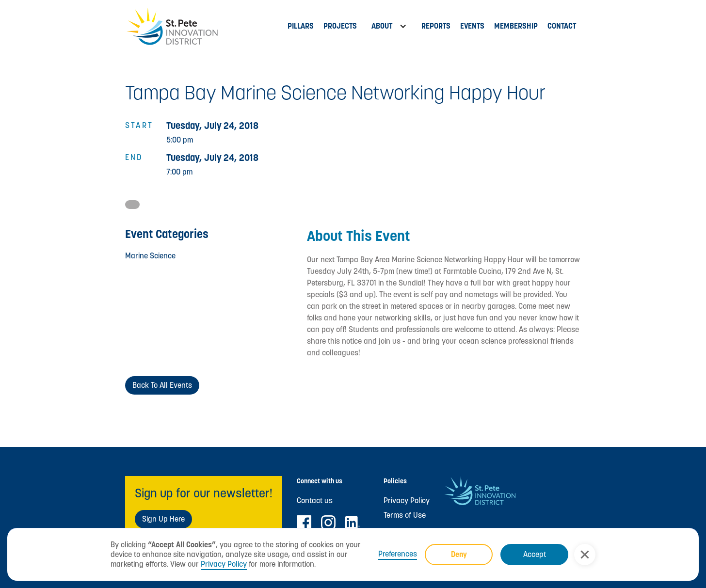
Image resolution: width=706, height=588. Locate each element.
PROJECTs (340, 26)
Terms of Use (405, 515)
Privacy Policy (224, 564)
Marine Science (150, 256)
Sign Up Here (163, 519)
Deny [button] (459, 554)
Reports (436, 26)
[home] (204, 26)
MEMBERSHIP (516, 26)
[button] (585, 555)
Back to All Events (162, 385)
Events (472, 26)
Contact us (315, 501)
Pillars (301, 26)
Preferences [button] (398, 554)
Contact (562, 26)
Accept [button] (535, 554)
